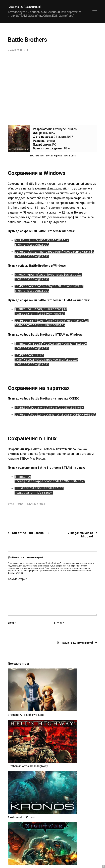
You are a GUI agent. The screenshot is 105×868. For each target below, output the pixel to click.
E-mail (59, 623)
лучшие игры (38, 504)
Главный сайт (89, 858)
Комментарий (17, 579)
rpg (12, 504)
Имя (12, 623)
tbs (22, 504)
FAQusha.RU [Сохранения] (25, 7)
